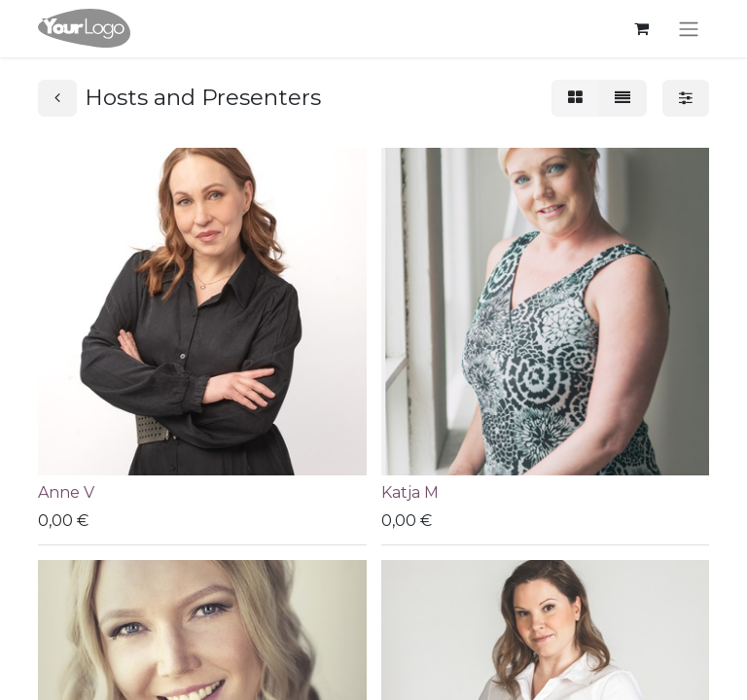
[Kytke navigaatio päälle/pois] (689, 29)
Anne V (66, 492)
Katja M (410, 492)
